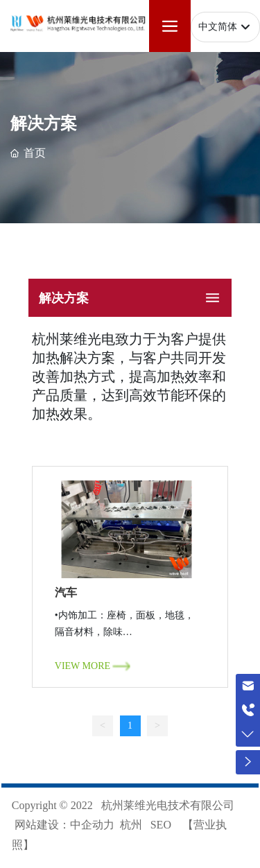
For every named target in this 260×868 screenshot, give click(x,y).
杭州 (131, 825)
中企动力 (92, 825)
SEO (161, 825)
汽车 (66, 593)
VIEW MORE (83, 666)
